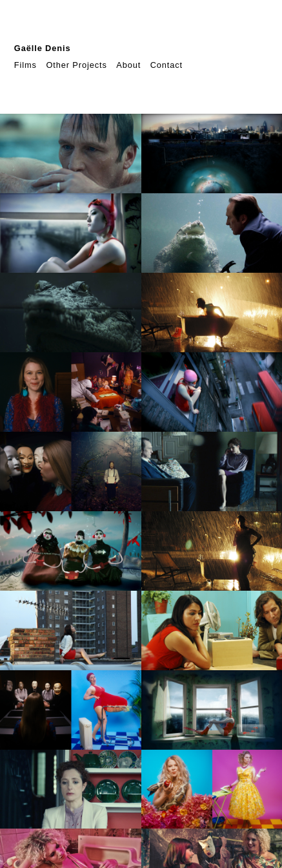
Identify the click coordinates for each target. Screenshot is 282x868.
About (128, 65)
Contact (166, 65)
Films (25, 65)
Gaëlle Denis (43, 48)
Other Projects (76, 65)
